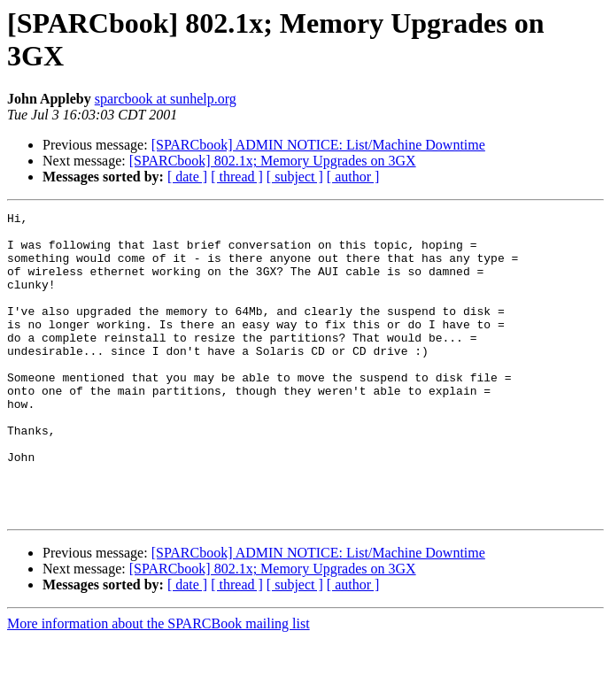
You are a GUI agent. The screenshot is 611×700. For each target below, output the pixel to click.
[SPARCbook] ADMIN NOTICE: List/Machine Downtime (318, 145)
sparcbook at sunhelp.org (166, 99)
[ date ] (187, 177)
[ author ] (353, 177)
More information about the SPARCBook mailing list (159, 685)
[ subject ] (295, 177)
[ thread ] (237, 177)
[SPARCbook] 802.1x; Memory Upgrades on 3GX (273, 161)
